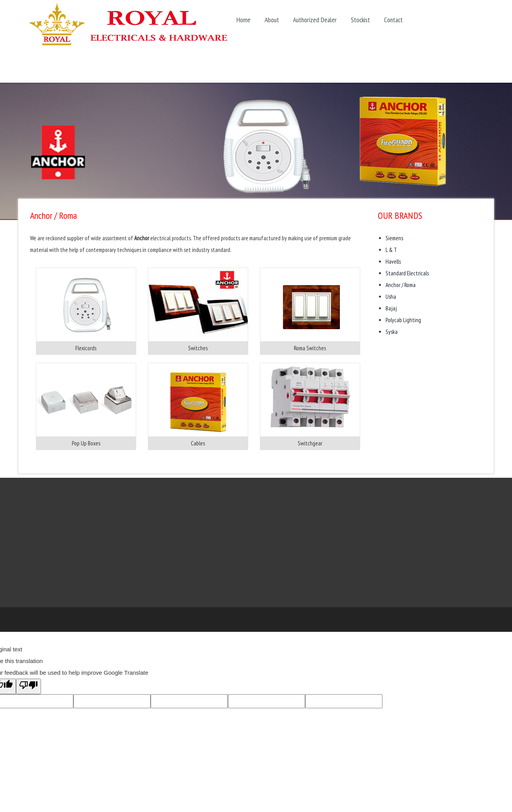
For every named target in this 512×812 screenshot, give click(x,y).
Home (244, 20)
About (272, 20)
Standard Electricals (407, 273)
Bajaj (391, 308)
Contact (393, 20)
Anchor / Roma (401, 285)
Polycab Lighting (403, 320)
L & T (391, 250)
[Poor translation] (28, 686)
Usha (391, 297)
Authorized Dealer (315, 20)
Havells (393, 262)
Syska (392, 332)
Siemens (394, 238)
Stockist (360, 20)
